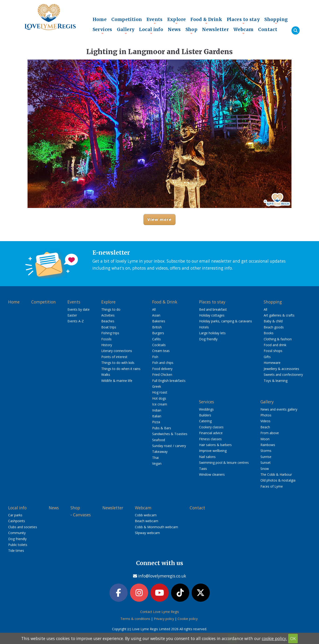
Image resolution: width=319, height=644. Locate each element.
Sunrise (266, 457)
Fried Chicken (162, 375)
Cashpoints (17, 521)
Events (154, 21)
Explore (177, 21)
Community (17, 533)
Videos (265, 421)
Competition (127, 19)
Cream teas (161, 351)
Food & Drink (206, 21)
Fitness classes (210, 439)
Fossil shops (273, 351)
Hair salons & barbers (215, 445)
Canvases (82, 515)
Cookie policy (188, 619)
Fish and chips (163, 363)
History (107, 345)
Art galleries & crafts (279, 315)
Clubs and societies (23, 527)
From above (270, 433)
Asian (156, 315)
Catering (205, 421)
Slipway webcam (147, 533)
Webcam (243, 31)
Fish (155, 357)
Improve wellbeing (213, 451)
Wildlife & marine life (117, 381)
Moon (265, 439)
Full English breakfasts (169, 381)
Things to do (111, 309)
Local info (151, 31)
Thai (155, 458)
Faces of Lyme (272, 486)
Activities (108, 315)
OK (293, 638)
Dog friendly (208, 339)
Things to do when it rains (121, 369)
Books (269, 333)
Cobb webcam (146, 515)
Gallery (126, 31)
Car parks (15, 515)
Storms (266, 451)
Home (100, 19)
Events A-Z (76, 321)
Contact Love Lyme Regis (160, 612)
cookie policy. (274, 638)
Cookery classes (211, 427)
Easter (72, 315)
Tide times (16, 551)
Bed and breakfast (213, 309)
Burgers (158, 333)
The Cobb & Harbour (276, 474)
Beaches (108, 321)
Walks (106, 375)
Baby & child (273, 321)
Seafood (159, 440)
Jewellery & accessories (281, 369)
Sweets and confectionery (283, 375)
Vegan (157, 463)
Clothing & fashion (278, 339)
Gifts (267, 357)
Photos (266, 415)
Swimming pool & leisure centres (224, 463)
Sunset (266, 463)
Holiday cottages (212, 315)
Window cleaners (212, 474)
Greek (157, 386)
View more (159, 219)
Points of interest (114, 357)
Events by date (79, 309)
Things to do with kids (118, 363)
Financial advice (211, 433)
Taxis (203, 469)
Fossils (106, 339)
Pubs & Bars (162, 428)
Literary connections (117, 351)
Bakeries (159, 321)
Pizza (156, 422)
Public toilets (18, 545)
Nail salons (207, 457)
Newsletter (215, 29)
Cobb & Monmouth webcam (156, 527)
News (174, 29)
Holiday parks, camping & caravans (226, 321)
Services (102, 31)
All (154, 309)
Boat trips (109, 327)
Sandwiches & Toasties (170, 434)
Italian (157, 416)
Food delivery (162, 369)
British (157, 327)
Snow (265, 469)
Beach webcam (147, 521)
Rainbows (268, 445)
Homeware (272, 363)
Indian (157, 410)
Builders (205, 415)
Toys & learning (276, 381)
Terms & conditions (135, 619)
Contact (268, 29)
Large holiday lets (212, 333)
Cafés (156, 339)
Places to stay (243, 21)
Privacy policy (164, 619)
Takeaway (160, 452)
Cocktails (159, 345)
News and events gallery (279, 409)
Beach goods (274, 327)
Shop (192, 31)
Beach (265, 427)
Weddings (206, 409)
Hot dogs (159, 398)
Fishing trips (110, 333)
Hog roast (160, 392)
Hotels (204, 327)
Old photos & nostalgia (278, 480)
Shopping (276, 21)
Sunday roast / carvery (169, 446)
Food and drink (275, 345)
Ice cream (160, 404)
